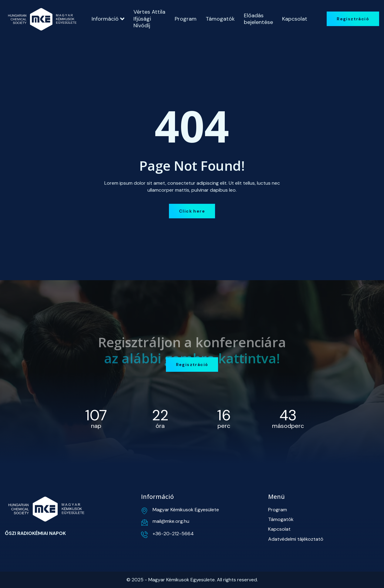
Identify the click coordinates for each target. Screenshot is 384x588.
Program (186, 19)
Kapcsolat (295, 19)
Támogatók (220, 19)
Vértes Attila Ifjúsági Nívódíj (149, 19)
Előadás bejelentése (258, 19)
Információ (108, 19)
